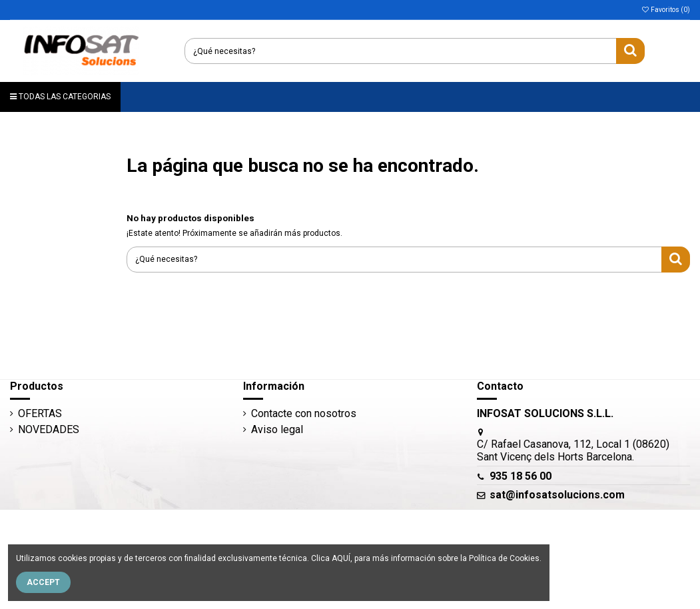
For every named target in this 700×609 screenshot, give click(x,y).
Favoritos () (665, 10)
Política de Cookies (504, 558)
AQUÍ (341, 558)
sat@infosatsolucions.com (557, 495)
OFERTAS (40, 413)
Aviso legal (277, 429)
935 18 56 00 (521, 476)
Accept (43, 582)
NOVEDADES (49, 429)
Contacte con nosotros (304, 413)
